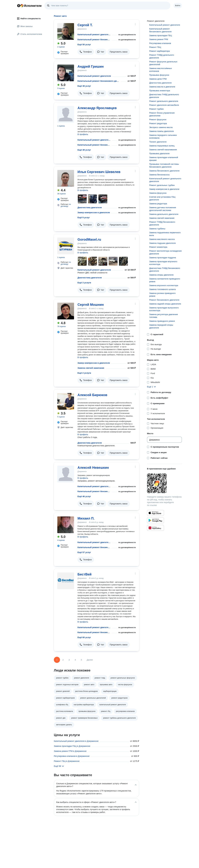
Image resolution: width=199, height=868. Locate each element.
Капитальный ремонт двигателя (94, 34)
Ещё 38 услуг (84, 86)
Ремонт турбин (156, 109)
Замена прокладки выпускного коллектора (164, 309)
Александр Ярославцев (97, 108)
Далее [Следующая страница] (90, 660)
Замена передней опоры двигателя (161, 326)
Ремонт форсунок (158, 119)
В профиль (83, 134)
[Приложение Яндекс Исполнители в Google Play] (155, 520)
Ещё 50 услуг (84, 44)
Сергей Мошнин (91, 305)
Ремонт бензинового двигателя (164, 300)
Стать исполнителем (30, 34)
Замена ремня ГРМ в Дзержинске (70, 751)
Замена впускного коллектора (164, 285)
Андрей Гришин (91, 66)
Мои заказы (25, 26)
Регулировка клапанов (160, 43)
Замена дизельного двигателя (164, 214)
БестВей (85, 574)
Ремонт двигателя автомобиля (164, 105)
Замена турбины (157, 229)
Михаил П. (86, 518)
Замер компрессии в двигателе (94, 212)
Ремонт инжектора (158, 247)
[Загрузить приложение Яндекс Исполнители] (164, 483)
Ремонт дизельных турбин (162, 185)
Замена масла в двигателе (162, 87)
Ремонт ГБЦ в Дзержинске (67, 761)
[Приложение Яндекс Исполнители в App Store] (155, 513)
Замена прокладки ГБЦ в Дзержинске (72, 746)
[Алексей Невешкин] (66, 474)
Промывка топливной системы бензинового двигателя (164, 165)
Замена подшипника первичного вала (165, 234)
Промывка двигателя (159, 153)
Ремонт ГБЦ (155, 47)
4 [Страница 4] (75, 660)
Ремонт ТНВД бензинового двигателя (162, 223)
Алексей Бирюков (92, 395)
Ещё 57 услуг (84, 552)
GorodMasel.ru (89, 239)
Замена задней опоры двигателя (165, 304)
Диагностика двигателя (90, 207)
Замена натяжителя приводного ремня (165, 280)
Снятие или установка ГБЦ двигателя (162, 198)
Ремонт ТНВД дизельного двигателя (162, 56)
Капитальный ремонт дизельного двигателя (165, 180)
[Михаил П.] (66, 525)
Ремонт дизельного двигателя (164, 101)
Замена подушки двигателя (162, 243)
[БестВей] (66, 581)
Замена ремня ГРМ (159, 39)
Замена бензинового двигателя (164, 171)
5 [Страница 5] (81, 660)
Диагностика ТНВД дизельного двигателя (164, 96)
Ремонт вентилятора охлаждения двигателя (165, 252)
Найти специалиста (29, 18)
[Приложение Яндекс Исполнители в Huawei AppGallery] (155, 528)
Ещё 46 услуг (84, 496)
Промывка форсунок (159, 75)
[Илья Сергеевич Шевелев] (66, 178)
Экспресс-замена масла (161, 127)
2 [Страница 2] (63, 660)
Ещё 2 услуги (84, 373)
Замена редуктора (158, 204)
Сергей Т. (85, 25)
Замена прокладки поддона (163, 258)
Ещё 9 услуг (84, 217)
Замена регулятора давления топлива (164, 316)
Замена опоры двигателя (161, 275)
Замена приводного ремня (162, 321)
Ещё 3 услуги (84, 283)
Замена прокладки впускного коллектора (163, 263)
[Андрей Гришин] (66, 73)
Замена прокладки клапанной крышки (164, 159)
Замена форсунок (158, 193)
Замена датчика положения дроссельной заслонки (163, 209)
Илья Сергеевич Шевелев (99, 172)
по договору (66, 205)
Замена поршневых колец (162, 146)
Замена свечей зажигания (91, 368)
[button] (86, 52)
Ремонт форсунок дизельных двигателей (163, 63)
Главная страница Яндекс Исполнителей (29, 6)
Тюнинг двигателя (158, 142)
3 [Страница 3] (69, 660)
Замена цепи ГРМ (158, 79)
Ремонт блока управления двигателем (162, 114)
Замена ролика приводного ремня (162, 295)
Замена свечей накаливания (163, 150)
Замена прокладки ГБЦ (160, 35)
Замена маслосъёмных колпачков (160, 70)
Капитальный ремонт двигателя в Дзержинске (76, 741)
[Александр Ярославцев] (66, 114)
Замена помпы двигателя (161, 131)
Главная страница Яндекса (19, 6)
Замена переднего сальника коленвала (163, 136)
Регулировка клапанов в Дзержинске (72, 756)
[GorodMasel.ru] (66, 246)
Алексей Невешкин (93, 468)
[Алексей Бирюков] (66, 401)
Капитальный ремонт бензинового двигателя (94, 39)
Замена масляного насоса (162, 239)
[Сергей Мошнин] (66, 311)
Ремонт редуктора (158, 123)
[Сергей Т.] (66, 31)
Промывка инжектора (160, 91)
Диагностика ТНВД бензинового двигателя (165, 270)
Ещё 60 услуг (84, 637)
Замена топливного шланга (162, 289)
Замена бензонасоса (159, 175)
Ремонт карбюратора (159, 51)
